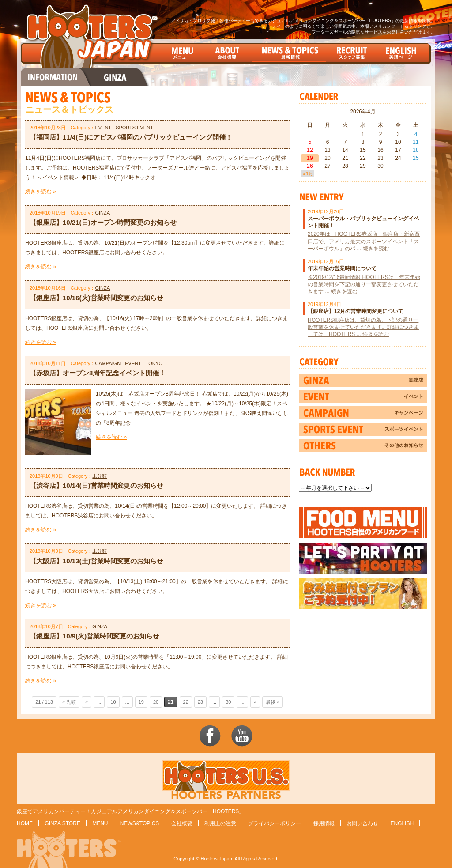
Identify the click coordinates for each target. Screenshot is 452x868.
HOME (25, 823)
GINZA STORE (62, 823)
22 (186, 702)
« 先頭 (69, 702)
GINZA (102, 213)
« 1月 (308, 174)
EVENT (103, 128)
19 (141, 702)
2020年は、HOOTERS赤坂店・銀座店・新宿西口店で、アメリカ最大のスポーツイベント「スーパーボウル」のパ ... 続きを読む (364, 241)
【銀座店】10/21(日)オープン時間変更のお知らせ (103, 222)
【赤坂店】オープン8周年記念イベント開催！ (98, 373)
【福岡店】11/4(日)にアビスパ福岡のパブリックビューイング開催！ (131, 137)
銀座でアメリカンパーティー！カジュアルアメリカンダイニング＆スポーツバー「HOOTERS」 (130, 811)
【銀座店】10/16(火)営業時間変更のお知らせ (96, 298)
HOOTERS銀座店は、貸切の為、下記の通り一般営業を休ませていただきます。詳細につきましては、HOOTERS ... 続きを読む (363, 327)
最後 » (273, 702)
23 (200, 702)
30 (228, 702)
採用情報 (324, 823)
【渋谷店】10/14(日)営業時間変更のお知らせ (96, 485)
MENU (100, 823)
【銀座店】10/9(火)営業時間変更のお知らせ (94, 636)
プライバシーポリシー (275, 823)
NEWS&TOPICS (139, 823)
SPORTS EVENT (134, 128)
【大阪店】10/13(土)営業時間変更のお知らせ (96, 561)
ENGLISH (402, 823)
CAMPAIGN (108, 363)
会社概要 (182, 823)
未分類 (100, 476)
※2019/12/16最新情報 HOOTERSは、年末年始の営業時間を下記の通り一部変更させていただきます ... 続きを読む (364, 284)
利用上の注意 (220, 823)
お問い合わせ (362, 823)
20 (156, 702)
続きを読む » (41, 192)
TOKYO (154, 363)
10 (113, 702)
